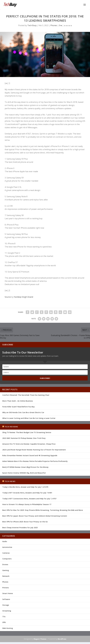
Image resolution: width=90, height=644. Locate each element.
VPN (4, 622)
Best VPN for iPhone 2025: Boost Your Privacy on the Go (25, 522)
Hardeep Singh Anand (23, 297)
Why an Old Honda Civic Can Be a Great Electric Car (23, 412)
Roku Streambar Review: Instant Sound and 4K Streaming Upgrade (30, 455)
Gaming (6, 570)
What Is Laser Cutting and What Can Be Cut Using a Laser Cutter (29, 418)
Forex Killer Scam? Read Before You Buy (19, 407)
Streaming (7, 611)
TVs (4, 617)
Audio (5, 541)
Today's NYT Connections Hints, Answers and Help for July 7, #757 (29, 499)
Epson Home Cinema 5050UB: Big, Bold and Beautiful (24, 473)
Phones (54, 25)
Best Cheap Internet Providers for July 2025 (20, 528)
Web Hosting (8, 628)
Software (6, 599)
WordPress (62, 639)
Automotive (7, 547)
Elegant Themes (40, 639)
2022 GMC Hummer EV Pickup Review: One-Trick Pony (24, 438)
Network (6, 576)
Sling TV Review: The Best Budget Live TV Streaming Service (27, 432)
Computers (7, 559)
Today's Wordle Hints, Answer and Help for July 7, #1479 (25, 487)
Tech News (10, 481)
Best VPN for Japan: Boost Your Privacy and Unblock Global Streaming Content (35, 516)
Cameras (6, 553)
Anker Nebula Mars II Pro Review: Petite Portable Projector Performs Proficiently (35, 461)
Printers (6, 588)
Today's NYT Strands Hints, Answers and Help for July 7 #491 (27, 493)
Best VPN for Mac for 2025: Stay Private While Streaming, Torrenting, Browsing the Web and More (43, 510)
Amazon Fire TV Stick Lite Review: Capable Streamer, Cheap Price (29, 444)
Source (8, 297)
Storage (6, 605)
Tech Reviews (11, 427)
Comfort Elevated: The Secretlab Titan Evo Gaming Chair (26, 395)
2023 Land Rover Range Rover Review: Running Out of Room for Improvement (34, 450)
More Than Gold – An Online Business (18, 401)
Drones (5, 564)
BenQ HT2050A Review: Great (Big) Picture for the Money (25, 467)
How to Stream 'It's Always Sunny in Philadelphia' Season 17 (27, 504)
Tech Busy (32, 25)
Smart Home (8, 593)
